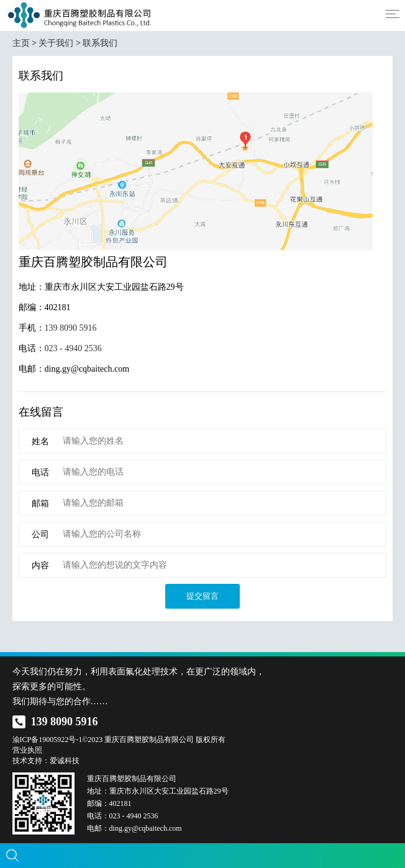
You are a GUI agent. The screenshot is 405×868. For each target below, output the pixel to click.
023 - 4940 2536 (73, 348)
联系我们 (100, 43)
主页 (21, 43)
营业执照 (27, 750)
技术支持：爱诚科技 (46, 761)
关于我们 (56, 43)
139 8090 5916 (71, 328)
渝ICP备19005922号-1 (48, 740)
